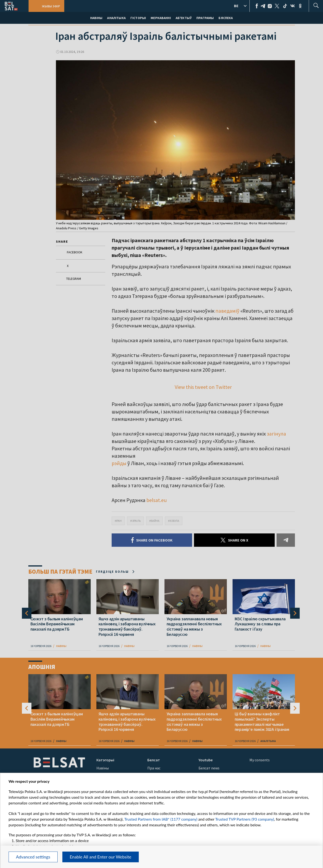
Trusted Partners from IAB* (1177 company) (161, 819)
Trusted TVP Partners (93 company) (245, 819)
